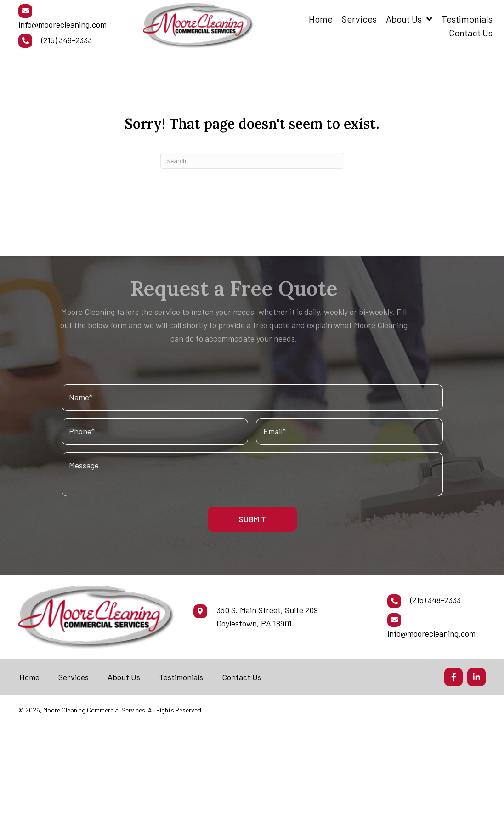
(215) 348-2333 (67, 40)
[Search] (252, 161)
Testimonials (181, 677)
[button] (453, 677)
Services (74, 677)
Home (29, 677)
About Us (124, 677)
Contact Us (242, 677)
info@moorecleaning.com (62, 24)
